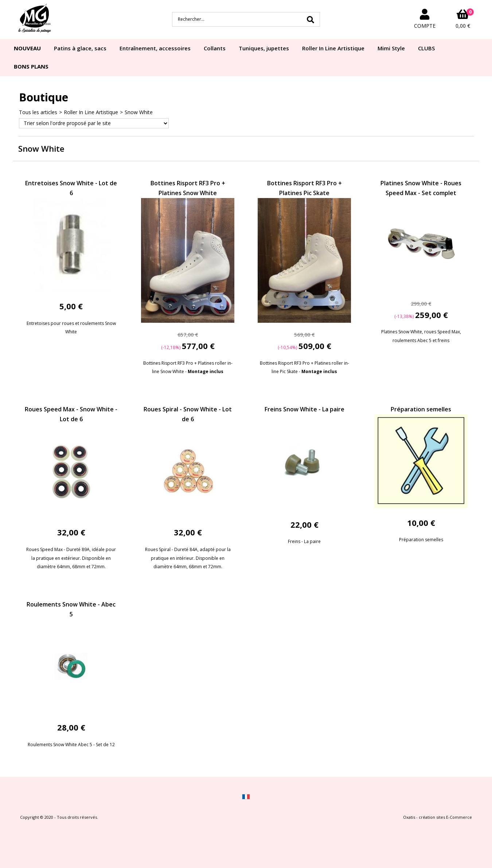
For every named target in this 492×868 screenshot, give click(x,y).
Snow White (139, 112)
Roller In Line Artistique (333, 48)
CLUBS (426, 48)
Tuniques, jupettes (264, 48)
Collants (215, 48)
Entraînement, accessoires (155, 48)
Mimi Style (391, 48)
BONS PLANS (31, 66)
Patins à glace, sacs (80, 48)
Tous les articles (38, 112)
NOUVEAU (27, 48)
